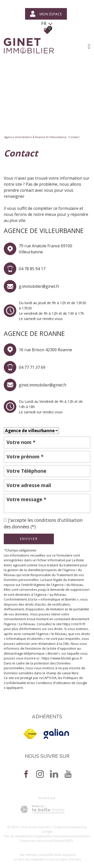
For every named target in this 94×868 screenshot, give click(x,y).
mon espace (46, 14)
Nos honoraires (58, 836)
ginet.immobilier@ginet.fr (43, 385)
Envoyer (29, 539)
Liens (74, 836)
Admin (84, 836)
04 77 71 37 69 (32, 367)
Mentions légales (33, 836)
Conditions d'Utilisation (53, 683)
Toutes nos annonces (35, 841)
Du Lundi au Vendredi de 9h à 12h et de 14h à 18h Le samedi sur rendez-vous (51, 407)
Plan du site (12, 836)
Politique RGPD (62, 841)
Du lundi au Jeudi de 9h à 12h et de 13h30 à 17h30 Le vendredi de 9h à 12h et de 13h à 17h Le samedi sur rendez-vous (53, 311)
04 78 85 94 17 (32, 269)
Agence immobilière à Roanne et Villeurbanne (35, 137)
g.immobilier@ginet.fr (39, 286)
